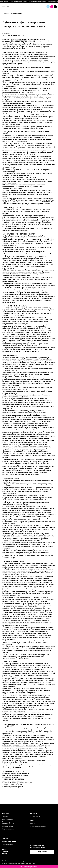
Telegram (4, 854)
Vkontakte (5, 852)
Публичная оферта (17, 14)
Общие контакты (35, 816)
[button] (42, 852)
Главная (5, 14)
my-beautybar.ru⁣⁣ (48, 84)
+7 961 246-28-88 (9, 841)
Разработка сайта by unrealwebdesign (13, 861)
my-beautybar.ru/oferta (26, 707)
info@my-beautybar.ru (15, 787)
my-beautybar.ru (24, 90)
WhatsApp (5, 849)
